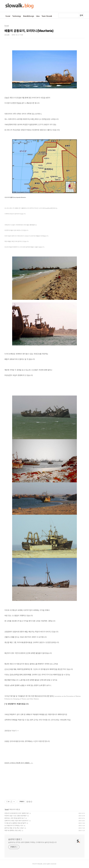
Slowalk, (40, 864)
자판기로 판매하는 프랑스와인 (13, 831)
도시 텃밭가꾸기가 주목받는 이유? (14, 826)
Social (8, 16)
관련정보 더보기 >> (12, 731)
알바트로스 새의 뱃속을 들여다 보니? (15, 818)
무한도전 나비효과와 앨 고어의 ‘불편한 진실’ (17, 813)
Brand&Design (29, 16)
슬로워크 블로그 (15, 839)
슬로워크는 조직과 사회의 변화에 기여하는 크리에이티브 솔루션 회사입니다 (32, 842)
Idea (38, 16)
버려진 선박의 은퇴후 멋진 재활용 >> (19, 763)
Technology (17, 16)
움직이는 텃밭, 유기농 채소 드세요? (14, 828)
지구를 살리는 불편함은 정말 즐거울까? (15, 823)
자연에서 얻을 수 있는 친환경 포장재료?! (16, 816)
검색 (81, 15)
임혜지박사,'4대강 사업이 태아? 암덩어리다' (17, 821)
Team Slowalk (47, 16)
